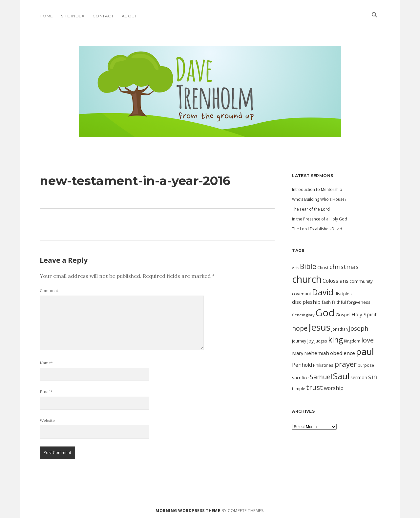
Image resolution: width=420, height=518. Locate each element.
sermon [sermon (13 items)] (359, 377)
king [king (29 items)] (336, 340)
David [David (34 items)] (323, 292)
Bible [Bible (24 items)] (308, 266)
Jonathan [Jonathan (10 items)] (340, 329)
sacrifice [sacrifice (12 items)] (300, 378)
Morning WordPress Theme (188, 511)
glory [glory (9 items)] (310, 315)
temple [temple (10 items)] (299, 388)
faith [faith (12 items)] (326, 302)
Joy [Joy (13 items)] (310, 341)
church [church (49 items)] (307, 279)
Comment (49, 290)
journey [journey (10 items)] (299, 341)
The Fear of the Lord (311, 209)
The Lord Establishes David (317, 229)
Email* (46, 392)
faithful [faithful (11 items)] (339, 302)
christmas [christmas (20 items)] (344, 267)
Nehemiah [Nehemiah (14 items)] (317, 353)
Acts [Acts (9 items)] (295, 268)
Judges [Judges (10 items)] (321, 341)
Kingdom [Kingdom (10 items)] (352, 341)
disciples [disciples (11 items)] (343, 294)
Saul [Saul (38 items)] (341, 376)
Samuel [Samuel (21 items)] (321, 377)
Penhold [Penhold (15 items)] (302, 365)
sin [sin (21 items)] (373, 377)
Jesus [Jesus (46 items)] (319, 327)
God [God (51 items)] (325, 313)
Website (47, 420)
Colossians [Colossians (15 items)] (336, 281)
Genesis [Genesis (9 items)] (299, 315)
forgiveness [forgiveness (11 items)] (359, 302)
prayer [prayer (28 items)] (346, 364)
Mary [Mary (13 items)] (298, 353)
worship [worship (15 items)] (334, 388)
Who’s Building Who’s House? (319, 199)
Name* (46, 363)
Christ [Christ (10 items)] (323, 267)
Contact (103, 16)
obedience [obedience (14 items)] (343, 353)
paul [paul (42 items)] (365, 352)
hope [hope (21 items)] (300, 328)
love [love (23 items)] (367, 340)
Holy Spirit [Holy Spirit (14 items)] (364, 314)
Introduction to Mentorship (317, 189)
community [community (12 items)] (361, 281)
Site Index (73, 16)
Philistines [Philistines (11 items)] (323, 365)
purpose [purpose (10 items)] (366, 365)
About (129, 16)
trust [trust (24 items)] (315, 387)
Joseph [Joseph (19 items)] (359, 328)
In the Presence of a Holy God (320, 219)
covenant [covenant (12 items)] (302, 294)
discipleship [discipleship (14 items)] (306, 302)
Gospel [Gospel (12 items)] (343, 315)
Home (46, 16)
